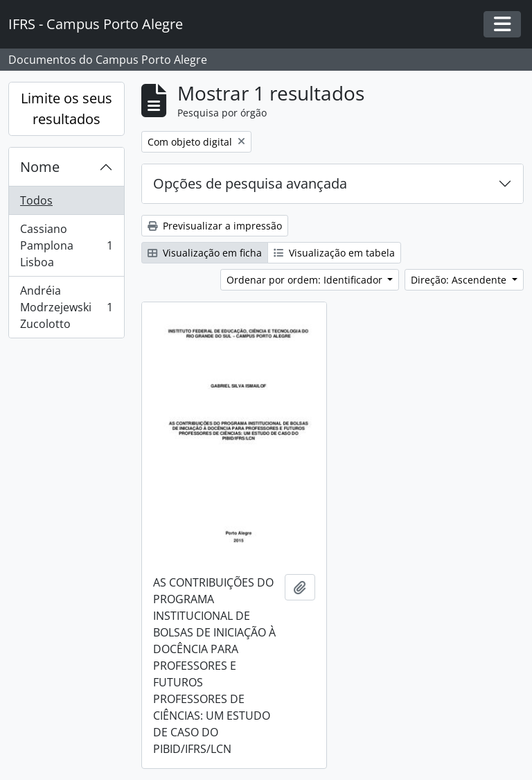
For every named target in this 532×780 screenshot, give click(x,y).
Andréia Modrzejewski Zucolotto (66, 307)
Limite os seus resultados (66, 109)
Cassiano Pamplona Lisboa (66, 245)
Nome (40, 167)
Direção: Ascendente (460, 280)
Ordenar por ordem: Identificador (306, 280)
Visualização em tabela (334, 253)
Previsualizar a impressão (215, 226)
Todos (36, 200)
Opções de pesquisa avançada (250, 183)
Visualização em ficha (205, 253)
